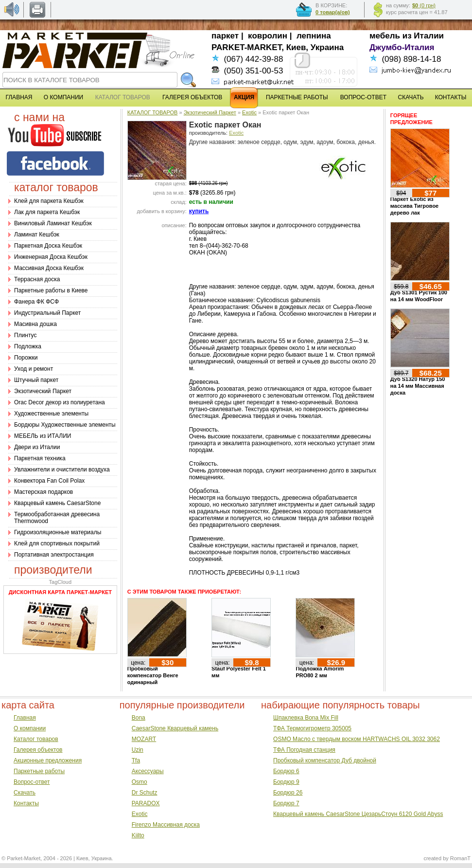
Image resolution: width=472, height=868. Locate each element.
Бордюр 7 (286, 803)
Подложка (28, 346)
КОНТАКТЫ (451, 97)
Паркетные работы (39, 771)
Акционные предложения (48, 760)
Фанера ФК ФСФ (36, 302)
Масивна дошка (35, 324)
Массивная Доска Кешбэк (49, 268)
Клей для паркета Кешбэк (49, 201)
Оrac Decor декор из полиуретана (60, 402)
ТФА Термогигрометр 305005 (312, 728)
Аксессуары (148, 771)
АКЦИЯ (244, 97)
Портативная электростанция (54, 555)
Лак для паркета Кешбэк (47, 212)
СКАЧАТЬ (411, 97)
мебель (385, 36)
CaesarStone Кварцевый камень (175, 728)
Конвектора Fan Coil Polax (49, 481)
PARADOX (146, 803)
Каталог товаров (36, 739)
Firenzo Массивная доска (166, 825)
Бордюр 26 (288, 793)
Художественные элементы (51, 414)
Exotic (249, 112)
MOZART (144, 739)
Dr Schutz (145, 793)
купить (199, 211)
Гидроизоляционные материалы (58, 532)
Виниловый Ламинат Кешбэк (53, 223)
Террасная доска (37, 279)
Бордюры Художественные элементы (65, 425)
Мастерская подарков (44, 492)
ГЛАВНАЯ (19, 97)
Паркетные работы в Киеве (51, 290)
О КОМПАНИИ (63, 97)
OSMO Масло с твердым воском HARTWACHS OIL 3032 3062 (357, 739)
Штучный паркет (36, 380)
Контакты (26, 803)
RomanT (460, 858)
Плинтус (25, 335)
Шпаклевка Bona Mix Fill (306, 718)
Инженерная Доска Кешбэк (51, 257)
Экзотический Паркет (43, 391)
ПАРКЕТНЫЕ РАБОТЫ (297, 97)
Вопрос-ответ (32, 782)
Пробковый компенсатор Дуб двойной (325, 760)
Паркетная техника (40, 458)
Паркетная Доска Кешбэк (48, 246)
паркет (225, 36)
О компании (30, 728)
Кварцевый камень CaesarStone (57, 503)
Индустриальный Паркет (47, 313)
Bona (139, 718)
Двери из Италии (37, 447)
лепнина (314, 36)
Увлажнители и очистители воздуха (62, 470)
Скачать (25, 793)
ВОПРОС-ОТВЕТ (363, 97)
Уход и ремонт (34, 369)
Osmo (140, 782)
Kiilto (138, 835)
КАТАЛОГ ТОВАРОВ (153, 112)
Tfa (136, 760)
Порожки (26, 358)
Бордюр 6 (286, 771)
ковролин (268, 36)
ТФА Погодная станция (304, 750)
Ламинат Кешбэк (37, 235)
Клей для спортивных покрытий (57, 543)
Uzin (138, 750)
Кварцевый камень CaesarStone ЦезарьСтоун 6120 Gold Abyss (358, 814)
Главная (25, 718)
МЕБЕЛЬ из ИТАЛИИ (43, 436)
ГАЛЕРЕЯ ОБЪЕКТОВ (192, 97)
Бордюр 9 (286, 782)
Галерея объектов (38, 750)
